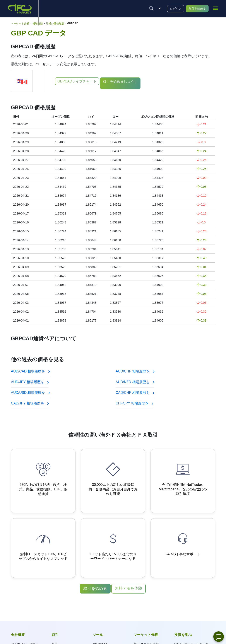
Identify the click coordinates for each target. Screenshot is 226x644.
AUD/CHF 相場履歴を (135, 371)
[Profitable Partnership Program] (113, 548)
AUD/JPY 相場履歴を (30, 382)
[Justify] (144, 8)
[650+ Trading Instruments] (43, 481)
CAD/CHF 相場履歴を (135, 393)
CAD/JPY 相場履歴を (30, 403)
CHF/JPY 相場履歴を (134, 403)
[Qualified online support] (183, 548)
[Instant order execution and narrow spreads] (43, 548)
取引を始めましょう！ (122, 81)
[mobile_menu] (216, 8)
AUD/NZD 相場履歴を (135, 382)
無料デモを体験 (128, 588)
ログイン (170, 9)
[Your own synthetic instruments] (113, 481)
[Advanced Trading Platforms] (183, 481)
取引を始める (195, 9)
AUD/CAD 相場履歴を (30, 371)
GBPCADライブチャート (77, 81)
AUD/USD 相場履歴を (30, 393)
